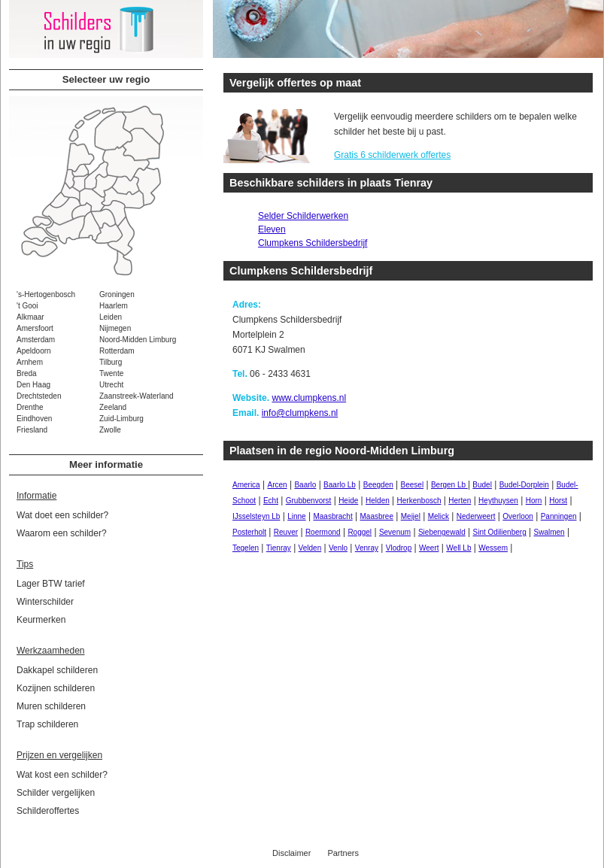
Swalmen (549, 532)
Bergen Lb (449, 485)
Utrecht (111, 385)
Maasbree (376, 516)
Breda (27, 373)
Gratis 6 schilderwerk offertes (392, 155)
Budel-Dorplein (524, 485)
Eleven (272, 229)
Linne (296, 516)
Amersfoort (35, 328)
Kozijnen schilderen (56, 688)
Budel (482, 485)
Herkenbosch (419, 501)
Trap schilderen (47, 724)
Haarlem (114, 306)
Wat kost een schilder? (62, 775)
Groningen (117, 294)
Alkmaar (30, 317)
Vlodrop (399, 548)
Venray (367, 548)
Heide (348, 501)
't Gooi (27, 306)
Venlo (338, 548)
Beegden (378, 485)
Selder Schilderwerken (303, 216)
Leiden (111, 317)
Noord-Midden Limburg (138, 340)
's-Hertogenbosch (46, 294)
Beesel (413, 485)
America (246, 485)
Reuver (286, 532)
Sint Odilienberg (500, 532)
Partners (343, 853)
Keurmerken (41, 620)
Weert (429, 548)
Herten (460, 501)
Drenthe (30, 407)
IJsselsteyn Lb (256, 516)
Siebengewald (442, 532)
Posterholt (249, 532)
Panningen (559, 516)
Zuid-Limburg (121, 419)
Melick (439, 516)
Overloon (518, 516)
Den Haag (33, 385)
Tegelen (246, 548)
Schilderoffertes (48, 811)
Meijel (411, 516)
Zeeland (113, 407)
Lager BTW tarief (51, 584)
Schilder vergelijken (56, 793)
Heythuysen (498, 501)
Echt (271, 501)
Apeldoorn (34, 351)
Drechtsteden (39, 396)
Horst (558, 501)
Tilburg (111, 362)
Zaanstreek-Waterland (137, 396)
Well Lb (458, 548)
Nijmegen (115, 328)
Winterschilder (45, 602)
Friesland (32, 430)
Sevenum (395, 532)
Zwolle (110, 430)
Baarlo (305, 485)
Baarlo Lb (340, 485)
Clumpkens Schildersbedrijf (313, 243)
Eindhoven (34, 419)
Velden (310, 548)
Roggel (360, 532)
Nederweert (476, 516)
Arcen (277, 485)
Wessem (493, 548)
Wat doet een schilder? (62, 515)
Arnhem (30, 362)
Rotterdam (117, 351)
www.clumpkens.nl (309, 398)
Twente (111, 373)
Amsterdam (36, 340)
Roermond (323, 532)
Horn (534, 501)
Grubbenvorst (309, 501)
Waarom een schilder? (62, 533)
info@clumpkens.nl (300, 413)
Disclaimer (291, 853)
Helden (378, 501)
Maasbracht (332, 516)
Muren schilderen (51, 706)
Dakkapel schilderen (57, 670)
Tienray (279, 548)
